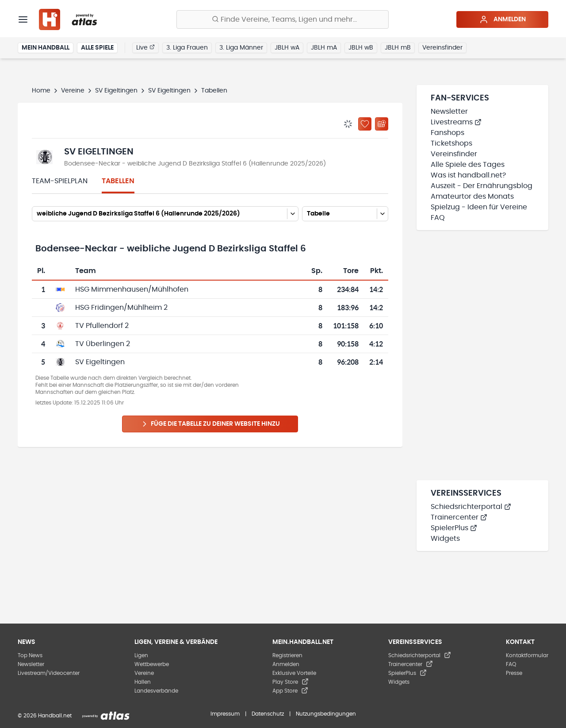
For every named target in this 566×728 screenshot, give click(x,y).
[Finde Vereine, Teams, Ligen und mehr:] (283, 19)
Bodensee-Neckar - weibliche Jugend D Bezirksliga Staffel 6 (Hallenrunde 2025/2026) (195, 164)
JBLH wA (287, 48)
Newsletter (449, 112)
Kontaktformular (527, 655)
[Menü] (23, 19)
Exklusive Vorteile (294, 673)
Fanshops (447, 133)
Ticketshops (451, 143)
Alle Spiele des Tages (468, 165)
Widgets (445, 539)
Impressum (225, 714)
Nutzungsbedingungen (326, 714)
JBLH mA (324, 48)
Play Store (291, 682)
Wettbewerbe (152, 664)
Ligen (141, 655)
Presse (514, 673)
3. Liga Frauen (187, 48)
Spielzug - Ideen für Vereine (479, 207)
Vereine (73, 91)
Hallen (143, 682)
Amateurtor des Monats (472, 196)
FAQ (438, 218)
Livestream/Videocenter (49, 673)
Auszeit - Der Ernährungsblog (482, 186)
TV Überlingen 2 (103, 344)
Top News (30, 655)
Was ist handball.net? (468, 175)
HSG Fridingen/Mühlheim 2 (121, 308)
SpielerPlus (454, 528)
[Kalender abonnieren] (382, 124)
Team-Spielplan (60, 181)
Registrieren (287, 655)
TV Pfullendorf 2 (102, 326)
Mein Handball (46, 48)
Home (41, 91)
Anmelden (503, 19)
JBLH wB (361, 48)
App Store (290, 691)
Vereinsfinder (442, 48)
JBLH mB (398, 48)
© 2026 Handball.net (45, 716)
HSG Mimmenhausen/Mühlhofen (132, 289)
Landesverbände (156, 691)
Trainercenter (459, 517)
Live (145, 47)
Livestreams (456, 122)
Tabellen (118, 181)
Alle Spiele (97, 48)
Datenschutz (268, 714)
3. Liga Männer (241, 48)
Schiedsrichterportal (471, 507)
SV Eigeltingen (116, 91)
